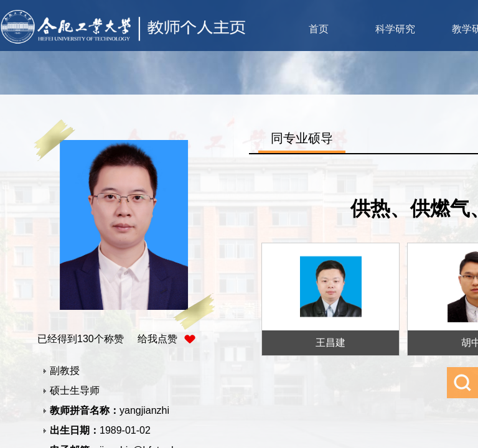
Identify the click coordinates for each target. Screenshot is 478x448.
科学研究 (395, 29)
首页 (319, 29)
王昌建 (330, 343)
